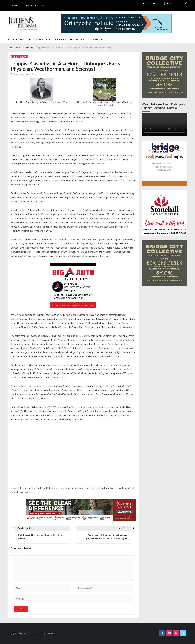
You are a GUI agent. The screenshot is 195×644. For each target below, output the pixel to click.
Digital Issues (78, 39)
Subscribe (60, 39)
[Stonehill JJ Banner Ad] (165, 213)
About (15, 6)
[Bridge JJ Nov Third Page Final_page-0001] (165, 163)
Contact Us (97, 39)
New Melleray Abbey (21, 492)
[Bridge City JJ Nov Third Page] (165, 75)
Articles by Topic (38, 39)
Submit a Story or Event (35, 6)
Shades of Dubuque (19, 57)
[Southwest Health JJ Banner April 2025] (117, 23)
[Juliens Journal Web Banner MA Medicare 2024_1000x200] (81, 510)
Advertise (19, 39)
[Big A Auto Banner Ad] (73, 285)
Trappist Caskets (85, 488)
